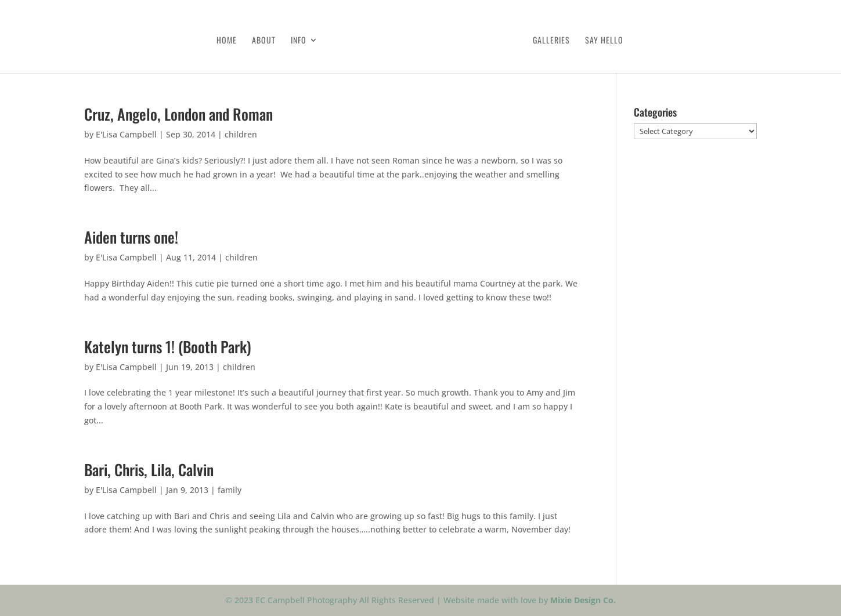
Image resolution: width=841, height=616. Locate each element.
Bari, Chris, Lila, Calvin (149, 470)
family (230, 490)
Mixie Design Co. (583, 600)
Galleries (551, 41)
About (264, 41)
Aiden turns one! (131, 237)
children (241, 134)
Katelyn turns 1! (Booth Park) (168, 347)
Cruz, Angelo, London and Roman (178, 114)
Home (227, 41)
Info (299, 41)
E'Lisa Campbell (126, 134)
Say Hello (604, 41)
